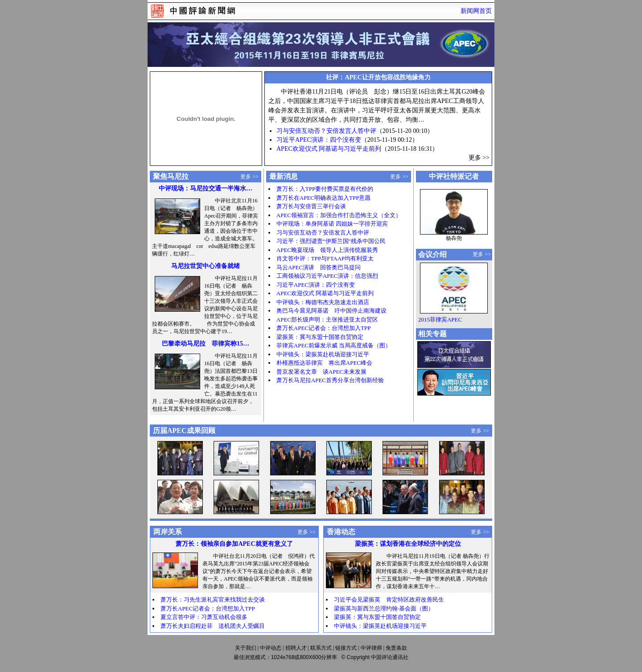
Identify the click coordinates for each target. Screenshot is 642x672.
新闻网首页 (476, 11)
